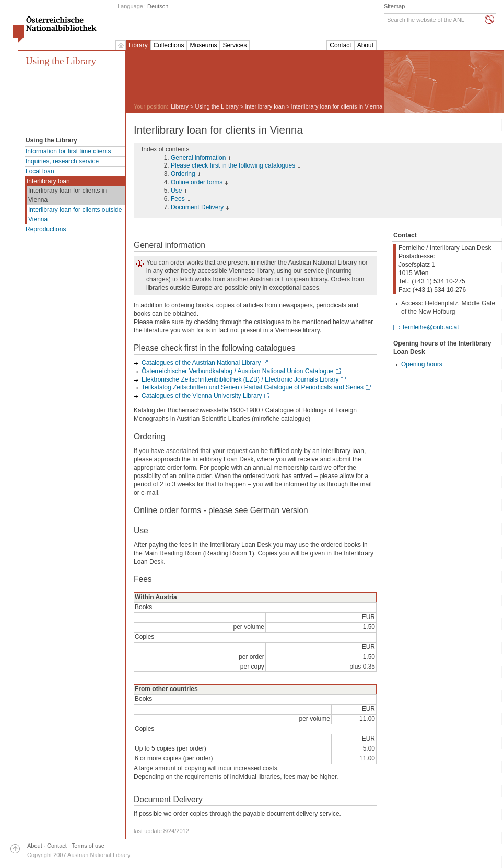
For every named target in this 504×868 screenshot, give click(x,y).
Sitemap (394, 6)
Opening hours (422, 364)
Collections (169, 45)
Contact (340, 45)
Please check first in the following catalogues (233, 165)
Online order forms (197, 182)
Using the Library (61, 61)
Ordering (183, 174)
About (365, 45)
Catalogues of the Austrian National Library (201, 363)
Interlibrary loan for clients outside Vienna (75, 215)
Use (176, 191)
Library (138, 45)
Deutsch (158, 6)
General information (198, 158)
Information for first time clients (68, 151)
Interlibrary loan (48, 181)
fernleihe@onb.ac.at (431, 327)
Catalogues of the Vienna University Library (202, 396)
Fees (178, 199)
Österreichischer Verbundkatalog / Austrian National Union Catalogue (238, 371)
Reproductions (46, 229)
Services (235, 45)
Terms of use (88, 846)
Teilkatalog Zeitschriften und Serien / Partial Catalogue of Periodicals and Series (253, 387)
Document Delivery (197, 207)
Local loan (40, 171)
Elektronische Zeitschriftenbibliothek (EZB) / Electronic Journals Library (240, 379)
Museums (203, 45)
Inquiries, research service (62, 161)
